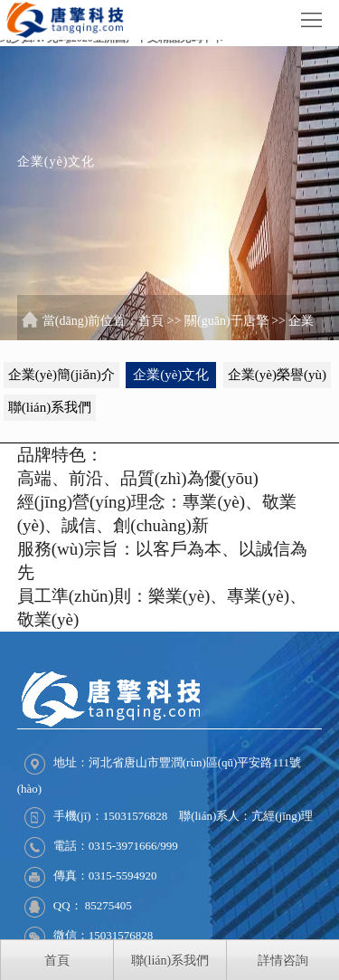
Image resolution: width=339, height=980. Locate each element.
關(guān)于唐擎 (226, 321)
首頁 (151, 321)
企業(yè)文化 (171, 375)
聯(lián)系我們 (50, 407)
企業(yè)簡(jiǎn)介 (61, 375)
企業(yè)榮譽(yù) (277, 375)
